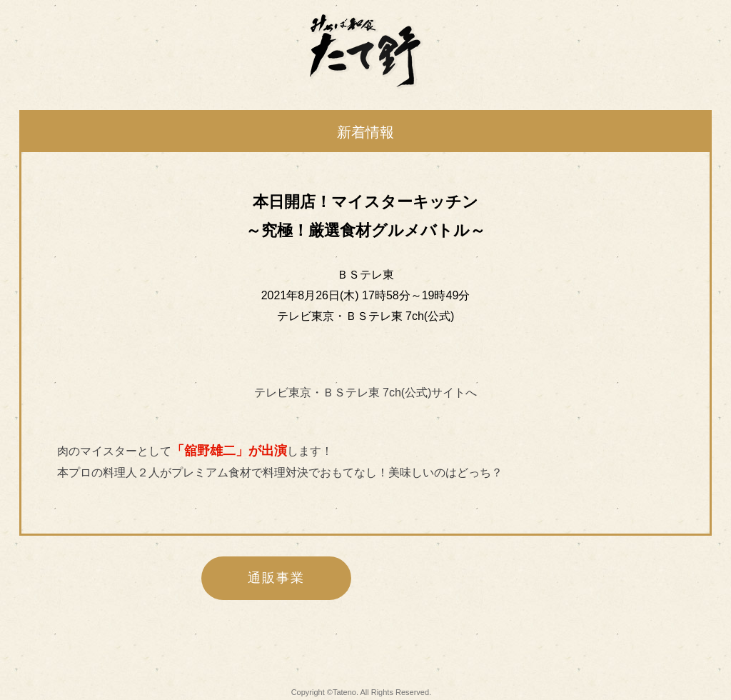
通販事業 (276, 578)
